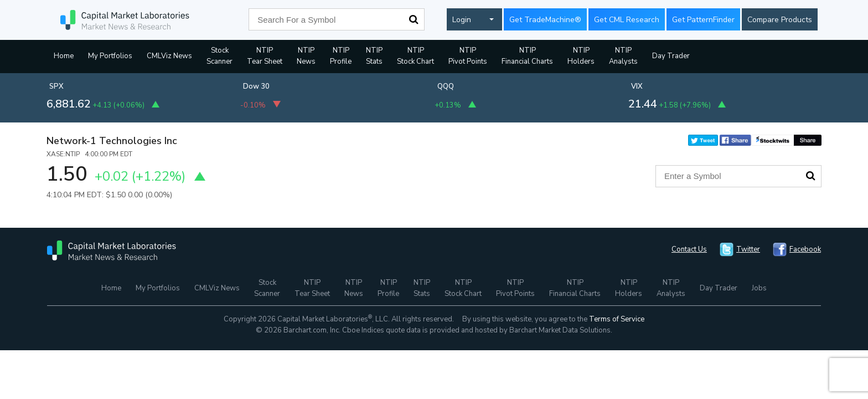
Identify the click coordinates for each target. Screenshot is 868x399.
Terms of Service (617, 319)
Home (64, 56)
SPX (56, 86)
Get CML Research (627, 20)
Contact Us (689, 249)
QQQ (446, 86)
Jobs (759, 288)
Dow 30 (256, 86)
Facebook (805, 249)
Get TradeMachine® (545, 20)
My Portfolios (110, 56)
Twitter (748, 249)
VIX (637, 86)
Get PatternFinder (703, 20)
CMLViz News (169, 56)
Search (414, 19)
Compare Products (780, 20)
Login (462, 20)
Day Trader (671, 56)
